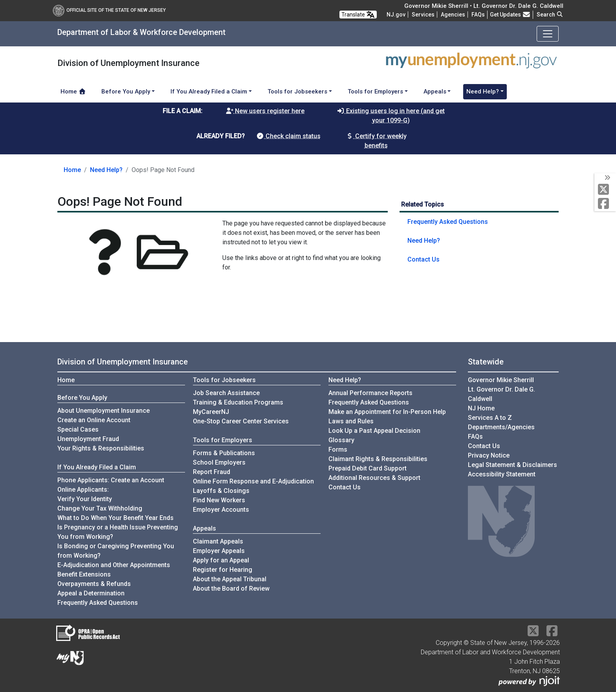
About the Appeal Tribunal (230, 579)
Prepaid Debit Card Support (368, 468)
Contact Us (423, 259)
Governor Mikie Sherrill (501, 380)
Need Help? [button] (483, 92)
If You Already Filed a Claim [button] (209, 92)
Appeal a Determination (91, 593)
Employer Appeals (219, 551)
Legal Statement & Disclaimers (512, 465)
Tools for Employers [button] (375, 92)
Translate (358, 15)
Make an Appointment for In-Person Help (387, 412)
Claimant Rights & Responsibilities (378, 459)
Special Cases (78, 429)
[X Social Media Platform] (605, 190)
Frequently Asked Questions (448, 222)
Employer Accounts (221, 510)
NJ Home (481, 408)
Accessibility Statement (502, 474)
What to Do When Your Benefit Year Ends (115, 518)
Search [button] (550, 15)
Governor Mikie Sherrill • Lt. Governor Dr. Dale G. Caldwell (484, 6)
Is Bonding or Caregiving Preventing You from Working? (116, 551)
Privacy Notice (489, 455)
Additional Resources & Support (374, 478)
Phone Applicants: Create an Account (111, 480)
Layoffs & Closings (221, 491)
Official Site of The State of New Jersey (109, 10)
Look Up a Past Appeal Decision (374, 431)
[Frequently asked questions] (478, 15)
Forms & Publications (224, 453)
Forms (338, 449)
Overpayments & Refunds (94, 584)
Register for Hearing (223, 570)
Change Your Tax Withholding (100, 508)
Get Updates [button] (510, 15)
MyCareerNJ (211, 412)
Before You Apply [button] (126, 92)
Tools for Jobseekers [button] (297, 92)
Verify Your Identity (85, 499)
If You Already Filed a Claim (97, 467)
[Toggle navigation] (548, 34)
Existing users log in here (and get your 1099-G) (391, 116)
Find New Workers (219, 500)
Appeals (204, 528)
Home (73, 92)
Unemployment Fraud (88, 439)
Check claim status (288, 136)
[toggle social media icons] (607, 178)
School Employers (219, 462)
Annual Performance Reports (370, 393)
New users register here (265, 111)
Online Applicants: (83, 490)
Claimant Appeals (218, 541)
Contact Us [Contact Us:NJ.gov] (484, 446)
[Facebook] (605, 204)
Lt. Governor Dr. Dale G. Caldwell (501, 394)
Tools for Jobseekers (224, 380)
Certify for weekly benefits (376, 141)
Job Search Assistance (226, 393)
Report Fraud (212, 472)
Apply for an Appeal (221, 560)
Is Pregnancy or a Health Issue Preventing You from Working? (118, 532)
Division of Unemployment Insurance (123, 362)
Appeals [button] (435, 92)
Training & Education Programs (238, 402)
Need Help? (106, 170)
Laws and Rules (351, 421)
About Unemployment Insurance (104, 411)
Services (423, 15)
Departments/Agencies (501, 427)
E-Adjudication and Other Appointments (114, 565)
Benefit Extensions (84, 574)
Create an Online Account (94, 420)
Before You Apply (82, 398)
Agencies (453, 15)
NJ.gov (396, 15)
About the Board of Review (231, 589)
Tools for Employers (223, 440)
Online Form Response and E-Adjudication (253, 481)
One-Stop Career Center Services (241, 421)
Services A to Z (490, 418)
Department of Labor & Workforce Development (141, 32)
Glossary (341, 440)
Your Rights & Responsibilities (101, 448)
